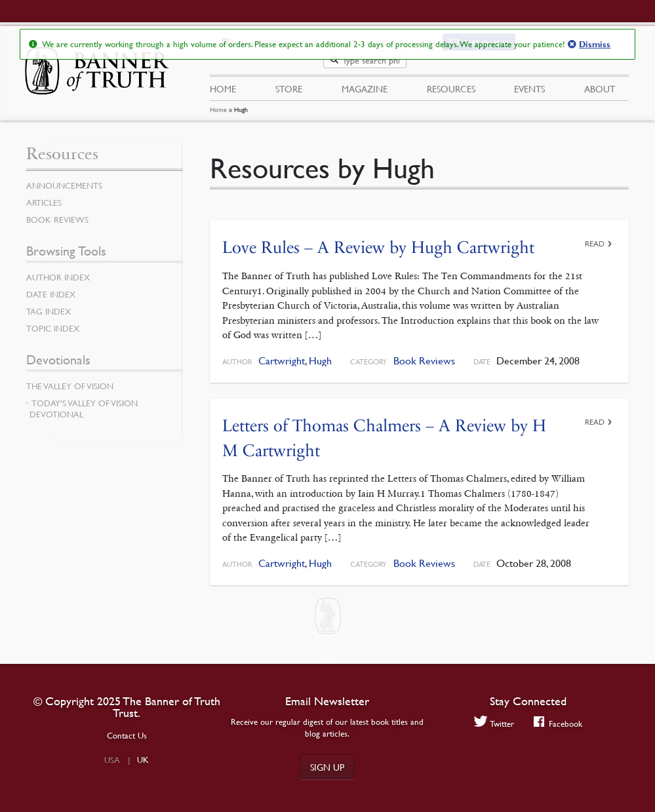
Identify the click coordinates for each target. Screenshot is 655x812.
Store (289, 73)
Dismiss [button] (595, 45)
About (600, 73)
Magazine (365, 73)
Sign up (327, 767)
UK (143, 760)
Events (529, 73)
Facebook (558, 723)
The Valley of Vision (70, 378)
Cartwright (282, 353)
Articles (44, 195)
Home (218, 103)
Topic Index (53, 320)
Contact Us (127, 735)
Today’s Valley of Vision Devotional (84, 401)
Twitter (494, 723)
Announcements (64, 178)
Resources (451, 73)
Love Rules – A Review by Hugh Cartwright (378, 240)
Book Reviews (424, 353)
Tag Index (49, 303)
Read (595, 236)
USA (112, 760)
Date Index (51, 286)
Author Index (58, 269)
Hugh (320, 353)
